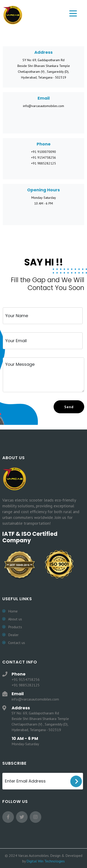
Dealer (13, 635)
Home (13, 611)
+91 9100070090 (43, 152)
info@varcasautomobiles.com (43, 106)
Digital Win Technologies (46, 861)
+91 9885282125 (43, 163)
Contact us (17, 643)
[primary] (69, 407)
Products (15, 627)
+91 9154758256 (43, 158)
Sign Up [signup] (76, 781)
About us (15, 619)
